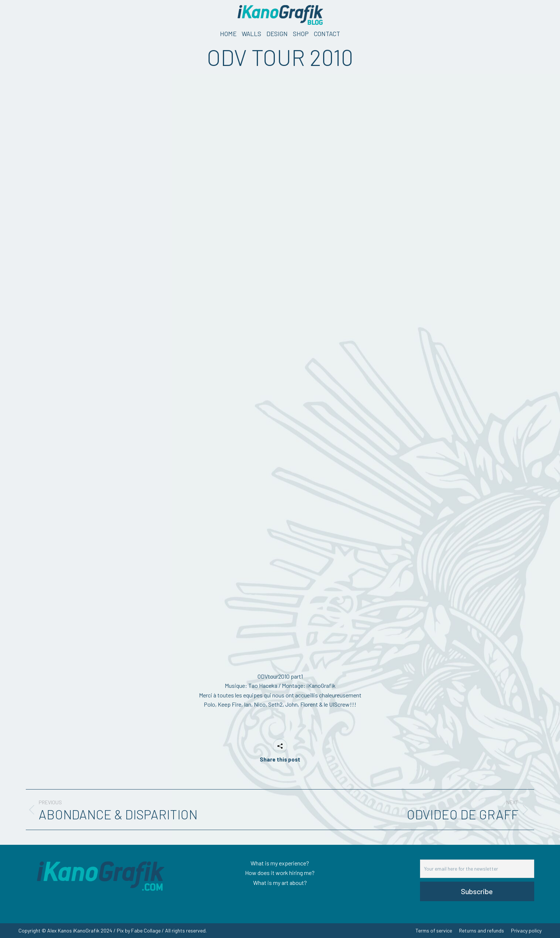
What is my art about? (280, 883)
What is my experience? (280, 863)
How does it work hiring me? (280, 873)
